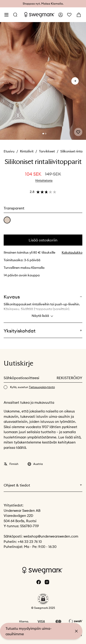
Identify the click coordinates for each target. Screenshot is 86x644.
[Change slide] (43, 134)
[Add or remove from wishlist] (78, 132)
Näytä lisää (43, 316)
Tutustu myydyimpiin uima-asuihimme (29, 631)
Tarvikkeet (47, 151)
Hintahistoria (44, 180)
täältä (21, 448)
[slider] (43, 81)
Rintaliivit (27, 151)
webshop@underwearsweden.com (51, 536)
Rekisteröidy (69, 378)
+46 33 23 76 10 (30, 542)
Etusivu (9, 151)
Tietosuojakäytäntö (42, 387)
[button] (43, 599)
